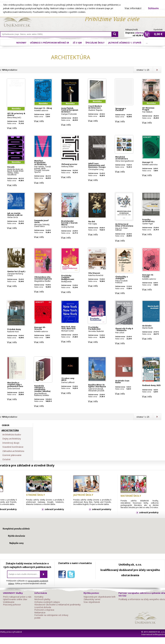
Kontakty (39, 597)
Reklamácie (40, 613)
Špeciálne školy (95, 43)
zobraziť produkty (54, 509)
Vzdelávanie (9, 602)
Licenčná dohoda (43, 607)
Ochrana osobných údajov (47, 602)
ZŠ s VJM (77, 43)
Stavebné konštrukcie (13, 447)
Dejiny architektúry (12, 439)
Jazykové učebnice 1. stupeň (125, 43)
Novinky (21, 43)
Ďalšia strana (157, 70)
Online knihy (17, 21)
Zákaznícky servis (92, 599)
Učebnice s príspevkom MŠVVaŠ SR (49, 43)
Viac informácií (133, 8)
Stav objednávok (92, 602)
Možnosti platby (42, 599)
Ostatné (6, 459)
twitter (72, 575)
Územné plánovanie (12, 455)
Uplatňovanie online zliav (15, 599)
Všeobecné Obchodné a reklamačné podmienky (57, 605)
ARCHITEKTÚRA (10, 430)
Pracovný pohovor (12, 605)
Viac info (12, 128)
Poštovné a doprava (44, 610)
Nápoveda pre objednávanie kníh (100, 597)
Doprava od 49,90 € (134, 32)
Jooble (37, 618)
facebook (63, 575)
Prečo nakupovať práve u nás (17, 597)
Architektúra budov (12, 435)
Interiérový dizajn (11, 443)
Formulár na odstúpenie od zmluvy (51, 615)
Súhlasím (153, 8)
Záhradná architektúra (13, 451)
